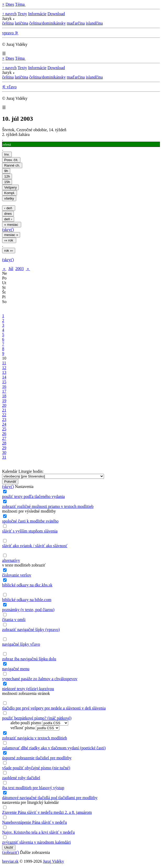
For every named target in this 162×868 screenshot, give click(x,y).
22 (4, 415)
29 (4, 448)
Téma (20, 4)
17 (4, 391)
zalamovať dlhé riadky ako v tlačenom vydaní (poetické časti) (54, 748)
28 (4, 443)
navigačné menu (16, 669)
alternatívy (11, 560)
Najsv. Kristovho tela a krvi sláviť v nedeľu (38, 832)
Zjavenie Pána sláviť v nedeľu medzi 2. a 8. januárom (47, 812)
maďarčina (76, 23)
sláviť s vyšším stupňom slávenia (30, 531)
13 (4, 372)
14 (4, 377)
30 (4, 452)
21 (4, 410)
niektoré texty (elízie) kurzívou (28, 689)
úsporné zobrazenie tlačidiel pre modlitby (37, 758)
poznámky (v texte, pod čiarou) (28, 610)
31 (4, 457)
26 (4, 434)
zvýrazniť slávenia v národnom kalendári (36, 842)
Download (56, 14)
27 (4, 438)
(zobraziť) (11, 852)
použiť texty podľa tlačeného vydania (33, 496)
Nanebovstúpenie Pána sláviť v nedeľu (34, 822)
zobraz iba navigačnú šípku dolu (29, 659)
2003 (20, 269)
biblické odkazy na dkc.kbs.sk (27, 585)
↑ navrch (9, 14)
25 (4, 429)
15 (4, 382)
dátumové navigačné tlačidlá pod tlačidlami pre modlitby (50, 798)
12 (4, 368)
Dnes (10, 4)
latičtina (21, 23)
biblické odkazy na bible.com (27, 600)
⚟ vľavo (9, 87)
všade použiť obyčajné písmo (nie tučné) (36, 768)
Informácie (37, 14)
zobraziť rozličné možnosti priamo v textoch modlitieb (48, 506)
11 (4, 363)
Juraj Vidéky (53, 861)
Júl (11, 269)
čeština (8, 23)
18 (4, 396)
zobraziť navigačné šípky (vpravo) (31, 630)
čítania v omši (14, 620)
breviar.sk (10, 861)
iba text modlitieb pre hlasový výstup (33, 788)
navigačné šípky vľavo (21, 644)
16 (4, 386)
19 (4, 401)
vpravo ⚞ (10, 33)
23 (4, 419)
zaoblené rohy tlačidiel (21, 778)
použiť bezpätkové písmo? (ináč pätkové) (37, 718)
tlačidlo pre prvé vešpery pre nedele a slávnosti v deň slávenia (54, 708)
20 (4, 405)
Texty (22, 14)
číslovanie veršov (17, 575)
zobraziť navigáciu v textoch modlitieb (35, 738)
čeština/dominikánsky (48, 23)
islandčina (94, 23)
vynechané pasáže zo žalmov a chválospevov (40, 679)
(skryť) (8, 230)
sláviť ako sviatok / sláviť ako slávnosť (35, 546)
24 (4, 424)
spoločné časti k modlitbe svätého (30, 521)
